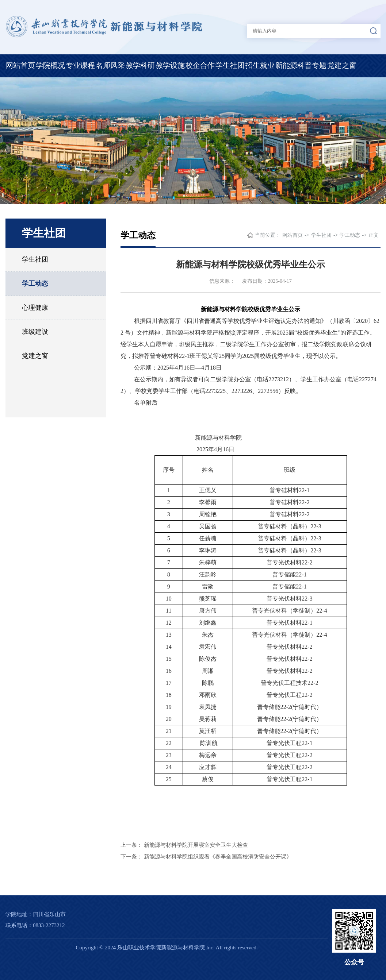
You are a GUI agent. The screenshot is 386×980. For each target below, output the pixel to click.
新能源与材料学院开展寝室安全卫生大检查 (196, 845)
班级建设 (35, 332)
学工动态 (35, 283)
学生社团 (230, 65)
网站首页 (20, 65)
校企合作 (200, 65)
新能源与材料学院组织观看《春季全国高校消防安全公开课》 (218, 857)
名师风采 (110, 65)
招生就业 (260, 65)
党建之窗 (342, 65)
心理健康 (35, 308)
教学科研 (140, 65)
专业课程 (80, 65)
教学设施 (170, 65)
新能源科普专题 (301, 65)
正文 (374, 235)
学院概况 (50, 65)
